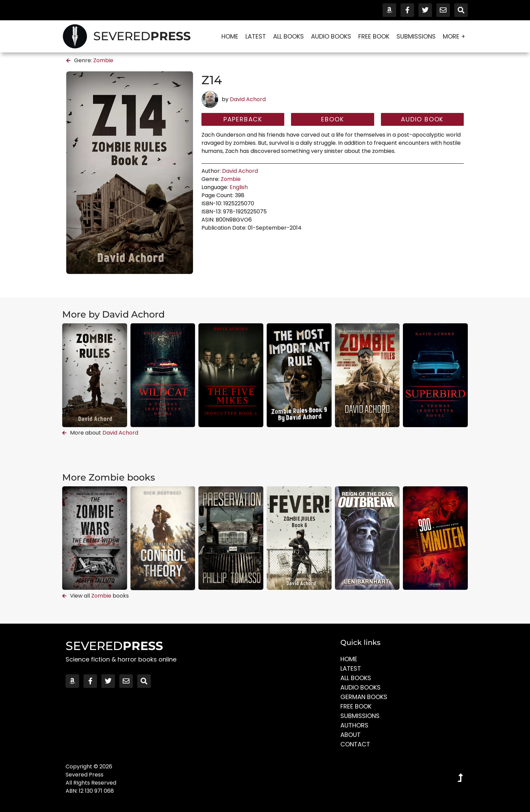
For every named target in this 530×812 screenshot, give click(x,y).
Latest (256, 36)
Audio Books (331, 36)
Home (230, 36)
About (351, 735)
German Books (364, 697)
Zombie (103, 60)
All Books (288, 36)
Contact (355, 744)
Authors (354, 725)
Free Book (374, 36)
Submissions (416, 36)
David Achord (248, 99)
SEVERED (142, 36)
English (239, 187)
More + (454, 36)
